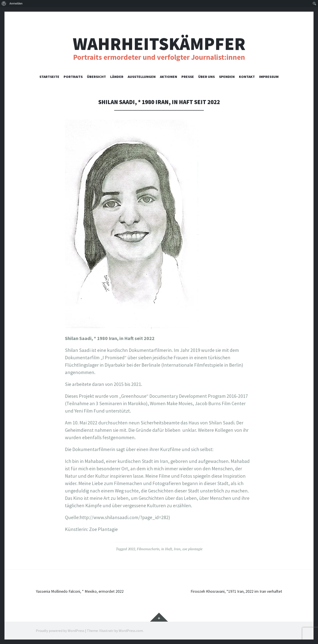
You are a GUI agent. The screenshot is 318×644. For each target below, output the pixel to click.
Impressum (269, 77)
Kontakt (247, 77)
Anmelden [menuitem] (16, 3)
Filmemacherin (148, 549)
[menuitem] (4, 4)
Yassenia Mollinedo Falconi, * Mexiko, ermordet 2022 (90, 591)
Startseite (49, 77)
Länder (117, 77)
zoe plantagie (192, 549)
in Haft (167, 549)
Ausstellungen (142, 77)
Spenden (227, 77)
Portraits (73, 77)
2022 (131, 549)
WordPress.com (131, 631)
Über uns (206, 77)
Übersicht (96, 77)
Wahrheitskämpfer (159, 44)
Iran (177, 549)
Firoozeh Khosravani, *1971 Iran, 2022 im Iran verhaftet (226, 591)
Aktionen (169, 77)
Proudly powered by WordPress (60, 631)
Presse (188, 77)
